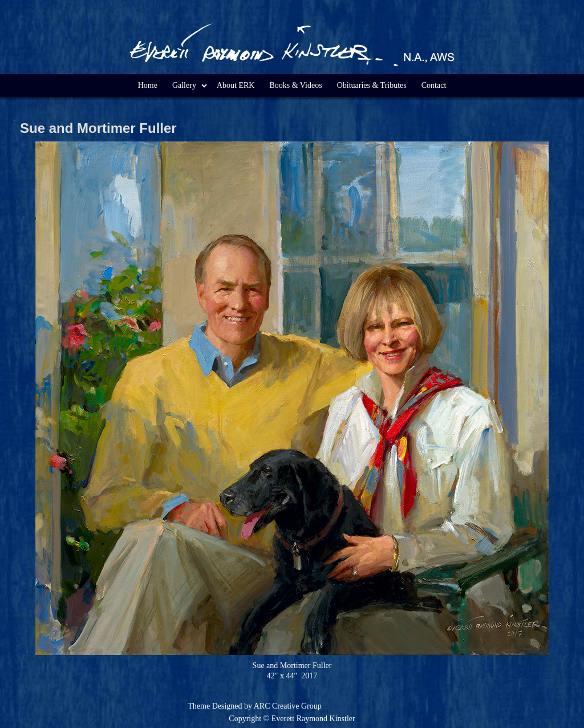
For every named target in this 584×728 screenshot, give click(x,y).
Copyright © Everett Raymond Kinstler (292, 719)
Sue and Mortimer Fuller (98, 128)
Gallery (184, 85)
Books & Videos (295, 85)
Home (148, 85)
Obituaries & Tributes (372, 85)
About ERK (236, 85)
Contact (434, 85)
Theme (199, 706)
